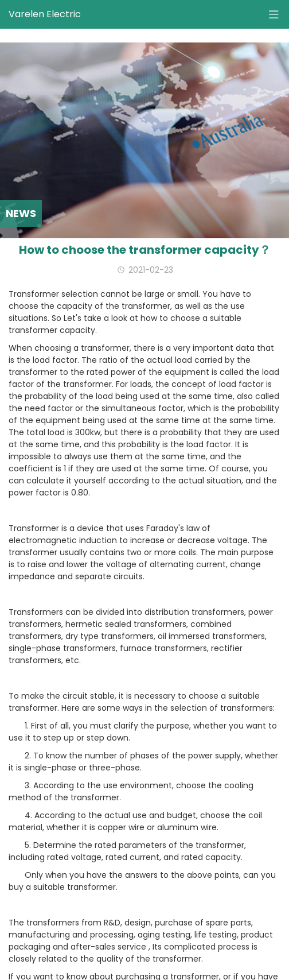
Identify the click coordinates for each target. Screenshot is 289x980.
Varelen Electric (45, 14)
